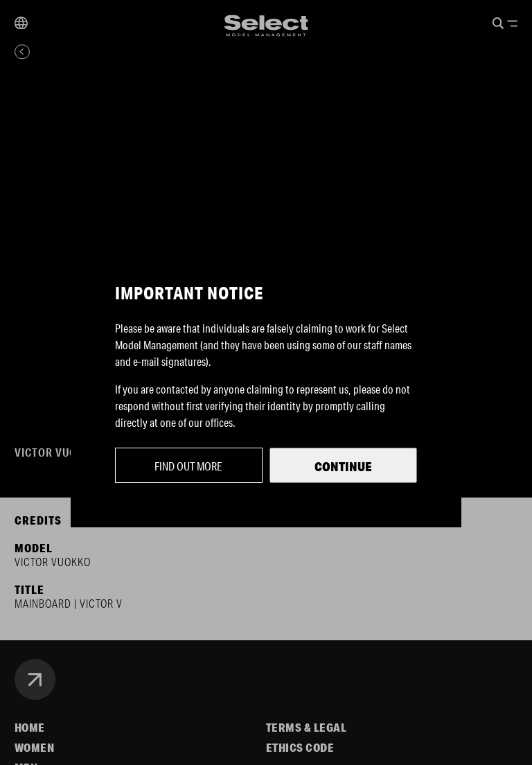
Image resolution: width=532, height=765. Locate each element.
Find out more (188, 466)
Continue (343, 466)
